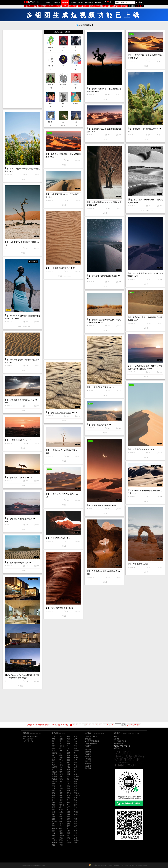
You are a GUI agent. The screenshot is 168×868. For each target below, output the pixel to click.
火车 (75, 802)
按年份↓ (52, 6)
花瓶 (54, 826)
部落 (54, 784)
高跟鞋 (76, 777)
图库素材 (65, 2)
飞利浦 (69, 793)
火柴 (68, 802)
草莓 (61, 798)
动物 (75, 739)
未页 (112, 725)
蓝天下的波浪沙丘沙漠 (19, 563)
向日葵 (55, 767)
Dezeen (69, 805)
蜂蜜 (61, 781)
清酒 (75, 824)
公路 (68, 767)
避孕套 (55, 753)
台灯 (75, 807)
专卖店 (55, 840)
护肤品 (55, 821)
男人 (61, 762)
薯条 (54, 817)
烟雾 (68, 826)
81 (106, 2)
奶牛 (54, 807)
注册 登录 (140, 6)
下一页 (106, 725)
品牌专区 (116, 6)
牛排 (75, 833)
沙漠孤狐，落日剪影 (18, 478)
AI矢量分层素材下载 (92, 741)
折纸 (75, 805)
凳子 (75, 772)
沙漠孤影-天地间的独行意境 (21, 519)
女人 (54, 736)
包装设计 (76, 6)
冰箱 (75, 767)
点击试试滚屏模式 (134, 725)
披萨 (61, 758)
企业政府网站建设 (120, 741)
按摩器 (55, 828)
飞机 (61, 751)
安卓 (61, 817)
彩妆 (61, 739)
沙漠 (54, 814)
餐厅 (54, 805)
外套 (61, 821)
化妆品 (55, 772)
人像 (68, 758)
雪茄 (54, 845)
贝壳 (61, 833)
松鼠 (61, 779)
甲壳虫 (69, 843)
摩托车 (76, 758)
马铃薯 (55, 781)
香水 (54, 786)
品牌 (61, 755)
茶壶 (75, 821)
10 (100, 725)
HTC (61, 784)
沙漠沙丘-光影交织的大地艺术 (63, 494)
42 (109, 3)
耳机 (75, 746)
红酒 (61, 774)
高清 (68, 760)
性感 (54, 751)
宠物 (75, 800)
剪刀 (61, 824)
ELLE (69, 781)
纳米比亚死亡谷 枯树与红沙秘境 (23, 242)
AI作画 (84, 6)
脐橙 (54, 795)
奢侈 (68, 772)
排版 (61, 802)
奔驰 (75, 784)
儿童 (61, 793)
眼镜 (68, 798)
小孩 (75, 744)
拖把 (61, 828)
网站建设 (98, 2)
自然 (68, 755)
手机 (75, 769)
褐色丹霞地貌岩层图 (59, 608)
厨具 (68, 810)
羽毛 (61, 840)
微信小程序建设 (119, 744)
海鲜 (68, 833)
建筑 (68, 744)
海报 (54, 802)
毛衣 (61, 795)
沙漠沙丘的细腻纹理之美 (61, 413)
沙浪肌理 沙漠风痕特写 (60, 268)
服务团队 (117, 739)
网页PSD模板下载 (91, 744)
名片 (68, 751)
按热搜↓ (44, 6)
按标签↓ (36, 6)
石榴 (68, 831)
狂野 (54, 762)
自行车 (62, 746)
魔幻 (68, 838)
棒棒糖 (62, 805)
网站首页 (49, 2)
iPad (68, 784)
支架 (68, 817)
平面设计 (60, 6)
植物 (75, 741)
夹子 (75, 843)
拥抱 (54, 793)
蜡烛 (61, 810)
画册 (68, 774)
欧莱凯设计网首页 (91, 736)
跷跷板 (69, 821)
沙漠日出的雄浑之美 (100, 425)
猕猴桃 (76, 793)
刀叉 (61, 812)
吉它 (75, 828)
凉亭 (68, 788)
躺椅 (61, 800)
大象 (75, 755)
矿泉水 (55, 774)
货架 (61, 788)
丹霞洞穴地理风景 (58, 538)
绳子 (68, 828)
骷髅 (68, 812)
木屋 (61, 838)
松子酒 (55, 843)
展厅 (68, 836)
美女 (54, 744)
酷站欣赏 (57, 2)
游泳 (61, 791)
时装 (68, 736)
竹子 (61, 786)
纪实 (61, 777)
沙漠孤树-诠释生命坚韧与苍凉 (63, 450)
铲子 (68, 807)
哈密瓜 (55, 779)
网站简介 (117, 736)
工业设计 (108, 6)
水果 (54, 739)
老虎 (75, 736)
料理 (54, 836)
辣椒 (61, 843)
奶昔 (61, 819)
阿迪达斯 (77, 795)
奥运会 (76, 779)
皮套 (54, 831)
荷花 (54, 838)
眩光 (68, 753)
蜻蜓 (75, 826)
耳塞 (75, 798)
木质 (75, 831)
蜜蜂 (68, 791)
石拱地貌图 (137, 564)
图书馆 (62, 836)
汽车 (61, 736)
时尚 (61, 772)
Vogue (76, 781)
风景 (68, 739)
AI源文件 (73, 2)
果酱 (54, 819)
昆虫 (61, 741)
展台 (75, 836)
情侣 (75, 791)
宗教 (75, 762)
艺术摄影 (68, 6)
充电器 (76, 812)
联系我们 (117, 748)
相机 (54, 748)
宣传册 (76, 751)
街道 (61, 767)
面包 (75, 765)
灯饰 (61, 831)
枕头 (75, 817)
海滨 (68, 786)
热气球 (76, 814)
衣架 (54, 833)
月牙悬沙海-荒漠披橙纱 (101, 506)
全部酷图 (88, 749)
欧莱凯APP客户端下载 (122, 746)
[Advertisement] (22, 69)
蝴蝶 (75, 819)
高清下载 (124, 6)
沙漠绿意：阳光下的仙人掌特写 (146, 129)
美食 (54, 758)
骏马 (54, 824)
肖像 (75, 774)
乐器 (61, 826)
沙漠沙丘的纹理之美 (100, 387)
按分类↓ (28, 6)
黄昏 (54, 810)
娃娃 (54, 800)
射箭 (54, 791)
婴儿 (54, 746)
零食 (68, 824)
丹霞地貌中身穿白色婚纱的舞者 (105, 571)
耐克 (68, 795)
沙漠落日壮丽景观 (17, 440)
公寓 (54, 788)
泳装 (75, 810)
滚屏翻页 (132, 6)
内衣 (75, 748)
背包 (54, 812)
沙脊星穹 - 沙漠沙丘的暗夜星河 (104, 276)
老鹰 (61, 814)
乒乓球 (76, 840)
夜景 (75, 786)
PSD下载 (80, 2)
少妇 (68, 762)
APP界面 (88, 759)
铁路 (75, 788)
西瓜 (68, 779)
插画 (54, 760)
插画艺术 (92, 6)
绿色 (68, 741)
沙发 (68, 748)
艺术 (61, 760)
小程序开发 (89, 2)
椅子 (68, 746)
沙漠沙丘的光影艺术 (141, 449)
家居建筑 (100, 6)
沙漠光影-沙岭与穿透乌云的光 (22, 400)
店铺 (75, 838)
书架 (61, 845)
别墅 (68, 777)
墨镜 (68, 819)
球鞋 (54, 798)
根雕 (68, 814)
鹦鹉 (54, 765)
